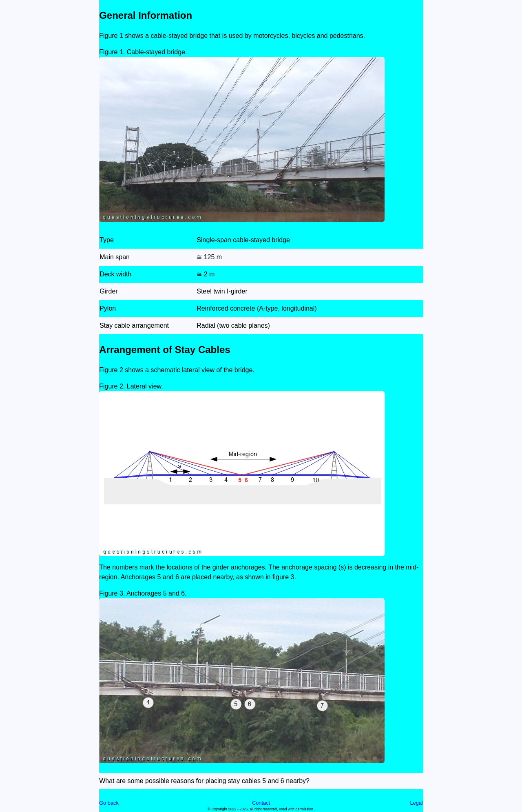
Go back (109, 803)
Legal (416, 803)
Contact (261, 803)
